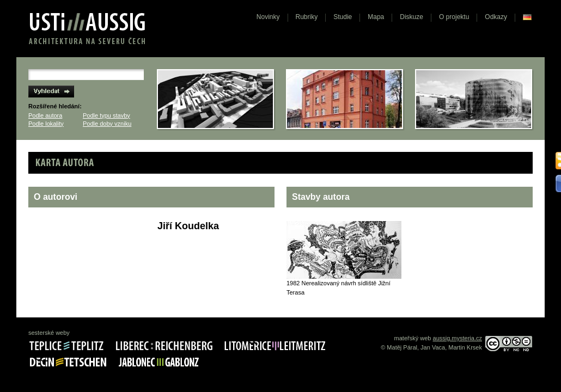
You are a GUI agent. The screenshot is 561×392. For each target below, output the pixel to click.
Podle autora (45, 115)
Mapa (376, 17)
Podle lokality (46, 124)
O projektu (454, 17)
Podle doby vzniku (107, 124)
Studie (343, 17)
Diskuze (411, 17)
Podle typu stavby (106, 115)
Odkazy (496, 17)
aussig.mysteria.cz (458, 338)
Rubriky (307, 17)
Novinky (268, 17)
